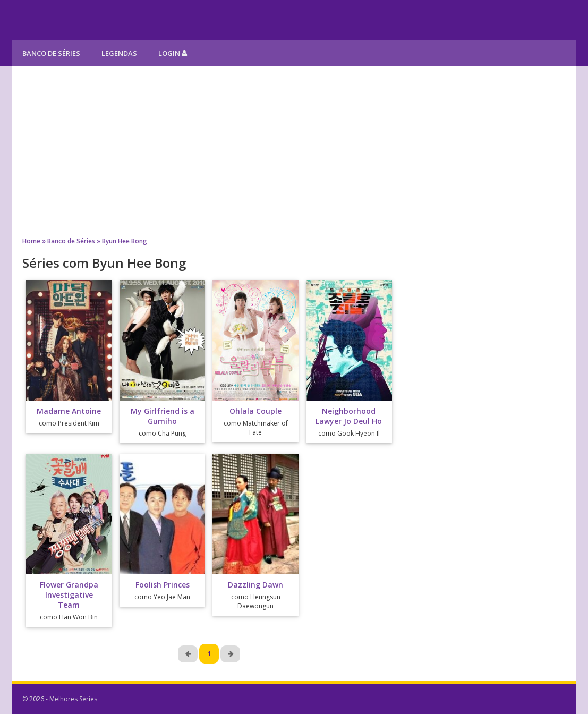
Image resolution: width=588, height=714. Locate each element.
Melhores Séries (108, 20)
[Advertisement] (294, 151)
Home (31, 241)
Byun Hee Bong (125, 241)
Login (173, 53)
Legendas (119, 53)
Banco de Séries (51, 53)
